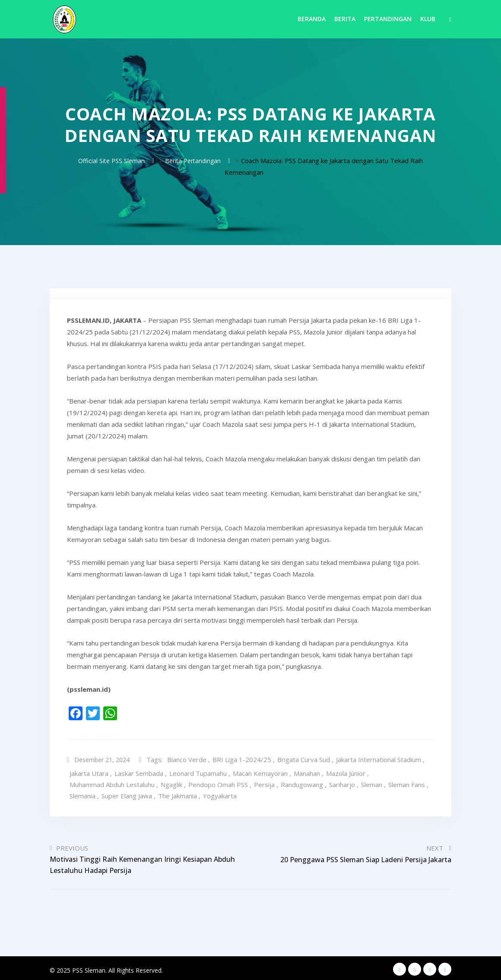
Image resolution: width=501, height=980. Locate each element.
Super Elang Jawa (127, 794)
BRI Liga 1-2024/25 (244, 759)
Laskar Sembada (139, 771)
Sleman (372, 782)
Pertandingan (388, 19)
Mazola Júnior (346, 771)
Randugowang (302, 782)
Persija (264, 782)
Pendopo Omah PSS (218, 782)
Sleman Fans (407, 782)
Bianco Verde (189, 759)
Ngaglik (171, 782)
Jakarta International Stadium (381, 759)
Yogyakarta (220, 794)
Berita (345, 19)
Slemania (82, 794)
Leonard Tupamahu (198, 771)
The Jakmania (178, 794)
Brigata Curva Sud (306, 759)
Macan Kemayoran (260, 771)
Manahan (307, 771)
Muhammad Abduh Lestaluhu (112, 782)
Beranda (312, 19)
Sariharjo (342, 782)
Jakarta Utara (89, 771)
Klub (428, 19)
